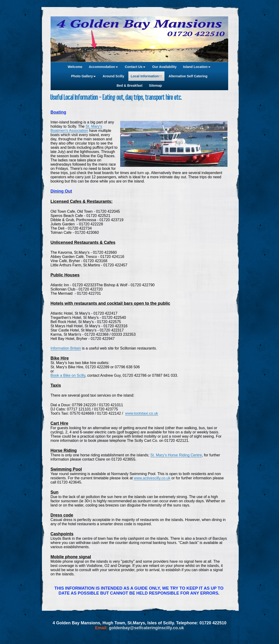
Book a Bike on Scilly (68, 375)
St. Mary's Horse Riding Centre (176, 455)
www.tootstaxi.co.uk (142, 413)
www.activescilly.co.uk (152, 478)
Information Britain (66, 348)
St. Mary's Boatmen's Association (76, 128)
